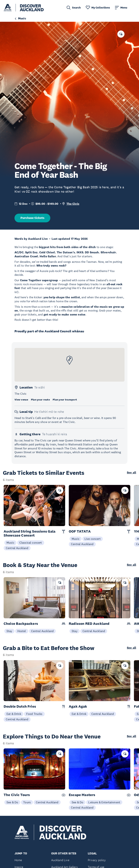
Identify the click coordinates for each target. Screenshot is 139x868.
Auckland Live (60, 860)
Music (10, 543)
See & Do (12, 802)
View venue (21, 400)
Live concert (93, 539)
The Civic (73, 204)
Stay (9, 631)
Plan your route (40, 400)
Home (18, 860)
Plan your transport (65, 400)
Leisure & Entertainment (104, 802)
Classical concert (31, 543)
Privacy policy (97, 860)
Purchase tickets (32, 218)
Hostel (22, 631)
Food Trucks (34, 714)
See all (131, 473)
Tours (27, 802)
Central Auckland (17, 548)
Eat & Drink (14, 714)
